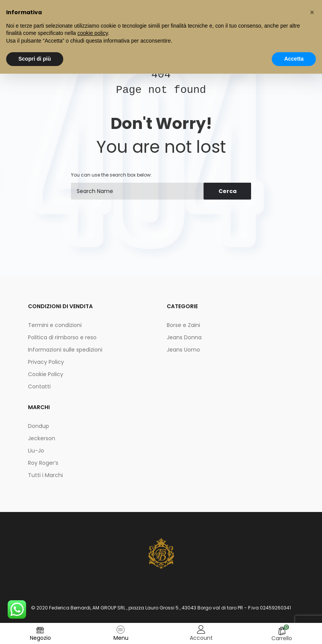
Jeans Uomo (183, 350)
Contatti (39, 386)
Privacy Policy (46, 362)
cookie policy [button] (93, 33)
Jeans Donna (184, 337)
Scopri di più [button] (35, 59)
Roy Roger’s (43, 463)
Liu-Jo (36, 451)
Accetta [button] (294, 59)
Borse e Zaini (183, 325)
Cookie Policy (46, 374)
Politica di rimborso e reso (62, 337)
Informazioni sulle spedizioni (65, 350)
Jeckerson (42, 438)
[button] (312, 12)
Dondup (39, 426)
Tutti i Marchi (45, 475)
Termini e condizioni (55, 325)
